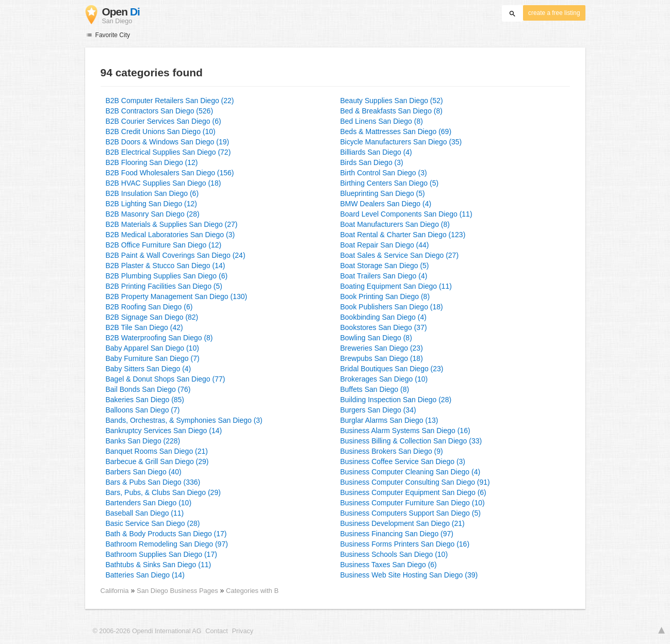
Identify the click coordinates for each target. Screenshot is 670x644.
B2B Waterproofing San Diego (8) (159, 338)
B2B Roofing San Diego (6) (149, 307)
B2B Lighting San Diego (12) (151, 204)
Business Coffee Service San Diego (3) (403, 461)
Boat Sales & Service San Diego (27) (400, 255)
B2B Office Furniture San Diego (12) (164, 245)
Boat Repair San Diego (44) (385, 245)
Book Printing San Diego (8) (385, 296)
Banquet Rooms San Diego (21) (157, 451)
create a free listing (554, 13)
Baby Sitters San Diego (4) (149, 369)
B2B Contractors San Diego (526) (160, 111)
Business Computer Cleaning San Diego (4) (411, 472)
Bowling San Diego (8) (376, 338)
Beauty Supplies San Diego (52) (392, 101)
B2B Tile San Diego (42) (144, 327)
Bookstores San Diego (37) (384, 327)
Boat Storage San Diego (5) (385, 266)
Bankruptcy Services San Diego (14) (164, 431)
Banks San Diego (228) (143, 441)
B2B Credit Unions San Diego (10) (161, 131)
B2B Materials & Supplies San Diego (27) (172, 224)
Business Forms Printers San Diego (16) (405, 544)
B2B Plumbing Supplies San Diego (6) (167, 276)
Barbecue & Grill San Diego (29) (157, 461)
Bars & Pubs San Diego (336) (153, 482)
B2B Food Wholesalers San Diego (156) (170, 173)
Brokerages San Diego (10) (384, 379)
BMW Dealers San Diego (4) (386, 204)
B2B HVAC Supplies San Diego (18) (164, 183)
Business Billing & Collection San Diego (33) (411, 441)
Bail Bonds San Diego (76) (148, 389)
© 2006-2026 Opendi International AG (147, 631)
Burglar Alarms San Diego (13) (389, 420)
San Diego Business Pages (178, 591)
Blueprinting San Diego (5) (383, 193)
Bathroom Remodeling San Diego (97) (167, 544)
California (115, 591)
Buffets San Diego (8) (375, 389)
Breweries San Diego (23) (382, 348)
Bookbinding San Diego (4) (383, 317)
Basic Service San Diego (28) (153, 523)
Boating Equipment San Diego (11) (396, 286)
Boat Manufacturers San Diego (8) (395, 224)
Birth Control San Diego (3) (384, 173)
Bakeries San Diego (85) (145, 400)
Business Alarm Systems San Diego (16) (405, 431)
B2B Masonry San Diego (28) (153, 214)
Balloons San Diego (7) (143, 410)
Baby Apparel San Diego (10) (152, 348)
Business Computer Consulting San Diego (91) (415, 482)
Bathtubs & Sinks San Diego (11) (159, 565)
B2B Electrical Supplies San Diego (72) (168, 152)
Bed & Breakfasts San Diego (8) (391, 111)
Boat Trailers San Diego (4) (384, 276)
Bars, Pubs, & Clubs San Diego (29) (163, 492)
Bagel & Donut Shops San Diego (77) (166, 379)
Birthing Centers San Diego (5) (390, 183)
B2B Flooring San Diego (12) (152, 162)
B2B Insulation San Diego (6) (152, 193)
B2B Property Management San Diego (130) (177, 296)
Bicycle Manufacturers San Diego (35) (401, 142)
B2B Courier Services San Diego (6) (164, 121)
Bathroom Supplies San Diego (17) (161, 554)
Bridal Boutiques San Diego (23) (392, 369)
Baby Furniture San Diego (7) (153, 358)
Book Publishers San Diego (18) (392, 307)
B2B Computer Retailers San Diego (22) (170, 101)
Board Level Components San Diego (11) (406, 214)
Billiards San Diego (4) (376, 152)
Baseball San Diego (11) (145, 513)
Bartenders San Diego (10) (149, 503)
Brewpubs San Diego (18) (382, 358)
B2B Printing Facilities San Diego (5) (164, 286)
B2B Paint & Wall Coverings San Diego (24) (176, 255)
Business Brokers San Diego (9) (392, 451)
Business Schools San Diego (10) (394, 554)
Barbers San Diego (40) (144, 472)
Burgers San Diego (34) (378, 410)
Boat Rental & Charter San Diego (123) (403, 235)
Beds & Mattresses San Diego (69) (396, 131)
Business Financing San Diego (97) (397, 534)
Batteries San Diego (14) (145, 575)
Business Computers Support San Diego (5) (411, 513)
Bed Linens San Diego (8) (382, 121)
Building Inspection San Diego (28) (396, 400)
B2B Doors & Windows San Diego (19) (168, 142)
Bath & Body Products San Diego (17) (166, 534)
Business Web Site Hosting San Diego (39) (409, 575)
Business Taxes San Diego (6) (389, 565)
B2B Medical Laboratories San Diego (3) (170, 235)
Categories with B (252, 591)
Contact (216, 631)
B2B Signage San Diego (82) (152, 317)
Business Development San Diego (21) (403, 523)
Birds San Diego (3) (372, 162)
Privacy (243, 631)
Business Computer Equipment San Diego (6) (413, 492)
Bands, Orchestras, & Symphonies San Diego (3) (184, 420)
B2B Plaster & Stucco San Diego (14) (166, 266)
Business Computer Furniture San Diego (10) (413, 503)
